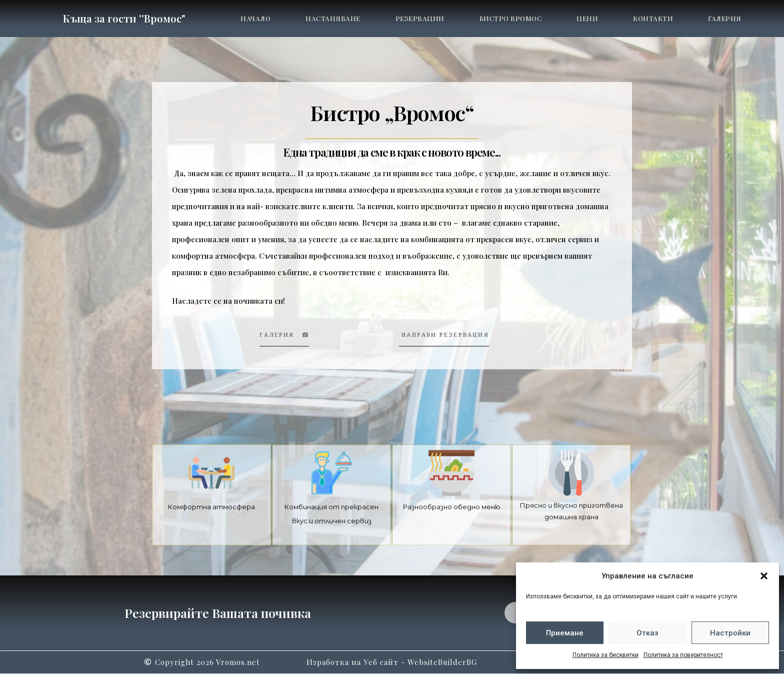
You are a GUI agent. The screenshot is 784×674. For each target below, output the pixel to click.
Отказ (647, 633)
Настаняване (333, 18)
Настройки (730, 633)
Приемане (565, 633)
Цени (587, 18)
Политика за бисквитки (605, 655)
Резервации (420, 18)
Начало (255, 18)
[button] (764, 576)
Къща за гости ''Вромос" (124, 18)
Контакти (653, 18)
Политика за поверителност (683, 655)
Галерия (725, 18)
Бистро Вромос (511, 18)
